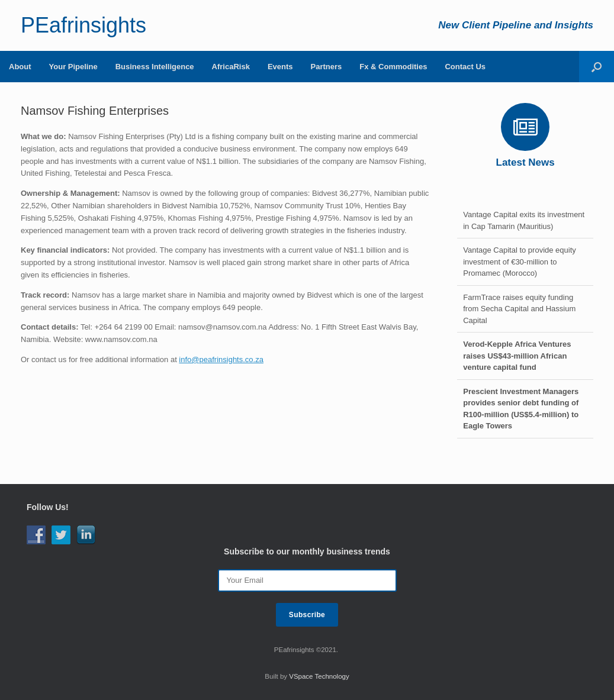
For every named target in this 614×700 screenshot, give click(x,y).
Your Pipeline (73, 67)
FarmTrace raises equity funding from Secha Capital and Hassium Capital (519, 309)
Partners (327, 67)
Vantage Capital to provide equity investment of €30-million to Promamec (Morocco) (520, 262)
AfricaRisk (231, 67)
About (20, 67)
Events (280, 67)
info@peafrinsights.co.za (221, 359)
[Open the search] (597, 67)
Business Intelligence (155, 67)
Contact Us (465, 67)
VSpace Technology (319, 676)
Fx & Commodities (393, 67)
